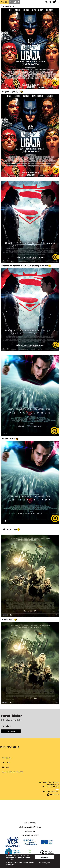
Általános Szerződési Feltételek (30, 827)
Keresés (46, 2)
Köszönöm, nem (45, 863)
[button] (51, 2)
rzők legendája (9, 529)
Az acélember (8, 439)
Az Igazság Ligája (11, 91)
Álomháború (8, 619)
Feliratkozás (11, 731)
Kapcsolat (6, 762)
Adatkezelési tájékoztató (30, 835)
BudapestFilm (30, 831)
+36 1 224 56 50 (53, 784)
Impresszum (6, 758)
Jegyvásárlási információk (12, 772)
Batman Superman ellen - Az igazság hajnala (25, 266)
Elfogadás (45, 857)
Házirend (5, 767)
